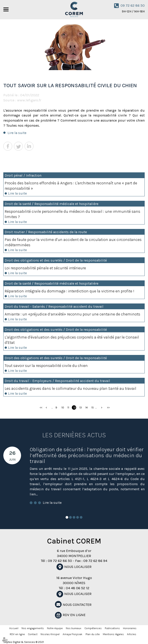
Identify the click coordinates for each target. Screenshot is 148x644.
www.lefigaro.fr (29, 100)
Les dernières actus (74, 435)
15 (92, 408)
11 (68, 408)
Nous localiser (78, 567)
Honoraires (130, 628)
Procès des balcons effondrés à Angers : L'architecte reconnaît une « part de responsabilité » (71, 186)
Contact (33, 634)
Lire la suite (17, 133)
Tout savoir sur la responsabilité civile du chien (46, 366)
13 (81, 408)
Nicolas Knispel (50, 634)
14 (87, 408)
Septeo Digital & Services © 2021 (24, 642)
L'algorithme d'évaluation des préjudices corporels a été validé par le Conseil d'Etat (72, 340)
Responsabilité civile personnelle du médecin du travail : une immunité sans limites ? (72, 214)
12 (75, 408)
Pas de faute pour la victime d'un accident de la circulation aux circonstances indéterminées (73, 242)
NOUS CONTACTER (77, 605)
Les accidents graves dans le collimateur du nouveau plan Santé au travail (70, 388)
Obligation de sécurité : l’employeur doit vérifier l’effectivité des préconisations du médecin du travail (87, 455)
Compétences (93, 628)
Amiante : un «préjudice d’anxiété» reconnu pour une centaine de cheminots (72, 314)
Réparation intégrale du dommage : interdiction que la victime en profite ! (69, 291)
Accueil (14, 628)
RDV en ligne (74, 615)
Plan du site (93, 634)
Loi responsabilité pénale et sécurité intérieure (45, 268)
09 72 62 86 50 (133, 5)
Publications (112, 628)
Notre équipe (55, 628)
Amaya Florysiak (73, 634)
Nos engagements (33, 628)
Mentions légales (113, 634)
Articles (132, 634)
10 (63, 408)
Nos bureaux (74, 628)
